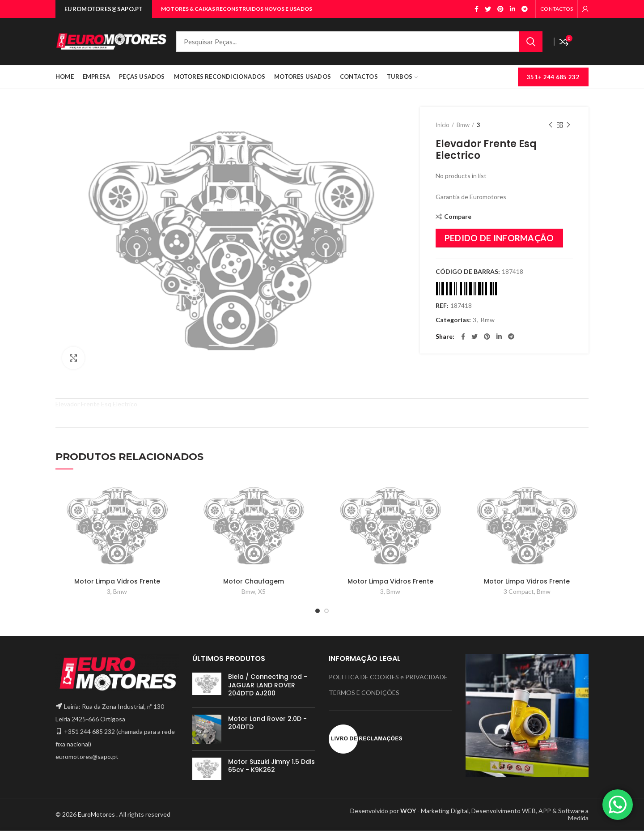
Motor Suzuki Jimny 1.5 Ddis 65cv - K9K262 (271, 766)
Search (531, 42)
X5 (262, 591)
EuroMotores (97, 814)
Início (443, 125)
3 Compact (519, 591)
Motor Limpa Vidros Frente (117, 581)
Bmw (463, 125)
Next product (568, 125)
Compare (458, 217)
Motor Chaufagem (254, 581)
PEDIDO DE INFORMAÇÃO (499, 238)
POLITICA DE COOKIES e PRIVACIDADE (388, 677)
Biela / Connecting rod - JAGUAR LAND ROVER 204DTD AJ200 (268, 685)
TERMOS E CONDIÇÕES (364, 692)
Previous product (551, 125)
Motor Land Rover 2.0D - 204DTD (267, 723)
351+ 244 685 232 (553, 77)
